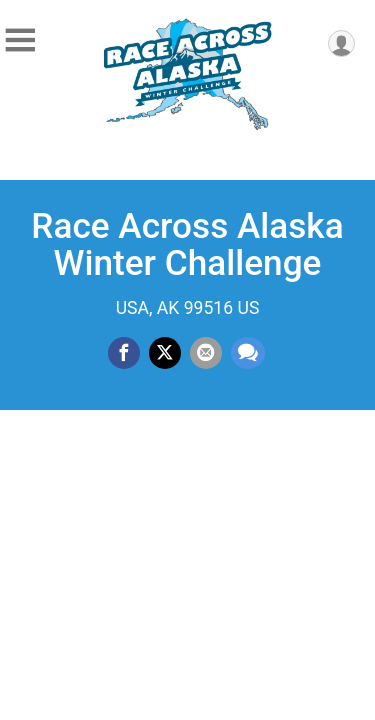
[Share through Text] (248, 353)
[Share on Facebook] (124, 353)
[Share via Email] (206, 353)
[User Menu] (341, 43)
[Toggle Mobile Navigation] (20, 40)
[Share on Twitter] (165, 353)
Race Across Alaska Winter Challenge (187, 244)
